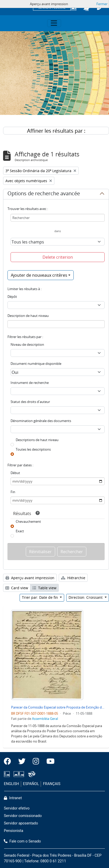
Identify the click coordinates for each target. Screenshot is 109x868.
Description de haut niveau (28, 316)
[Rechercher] (58, 218)
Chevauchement (28, 521)
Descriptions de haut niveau (37, 440)
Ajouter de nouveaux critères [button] (39, 275)
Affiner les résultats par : (56, 131)
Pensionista (14, 831)
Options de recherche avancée (44, 194)
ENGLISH (11, 784)
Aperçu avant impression (30, 578)
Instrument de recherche (30, 383)
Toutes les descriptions (33, 449)
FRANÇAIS (52, 784)
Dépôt (12, 297)
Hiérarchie (73, 578)
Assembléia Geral (45, 719)
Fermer (102, 4)
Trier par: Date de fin (40, 597)
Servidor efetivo (17, 808)
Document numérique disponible (36, 364)
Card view (17, 588)
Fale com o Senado (22, 841)
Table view (44, 588)
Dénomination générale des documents (41, 421)
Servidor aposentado (21, 823)
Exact (20, 531)
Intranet (13, 798)
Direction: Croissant (86, 597)
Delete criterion (58, 257)
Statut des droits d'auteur (30, 402)
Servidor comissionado (23, 816)
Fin (13, 492)
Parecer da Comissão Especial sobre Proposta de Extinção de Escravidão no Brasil (58, 707)
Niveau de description (27, 344)
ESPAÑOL (31, 784)
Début (15, 473)
